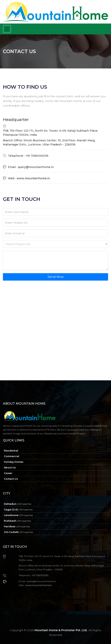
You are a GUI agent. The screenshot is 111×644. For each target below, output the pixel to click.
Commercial (12, 456)
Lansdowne (18, 515)
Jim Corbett (18, 532)
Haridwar (17, 526)
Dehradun (18, 504)
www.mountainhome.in (33, 178)
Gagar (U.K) (18, 510)
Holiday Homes (14, 462)
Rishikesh (17, 521)
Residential (11, 451)
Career (8, 473)
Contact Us (11, 479)
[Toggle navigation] (7, 29)
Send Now (56, 277)
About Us (10, 468)
